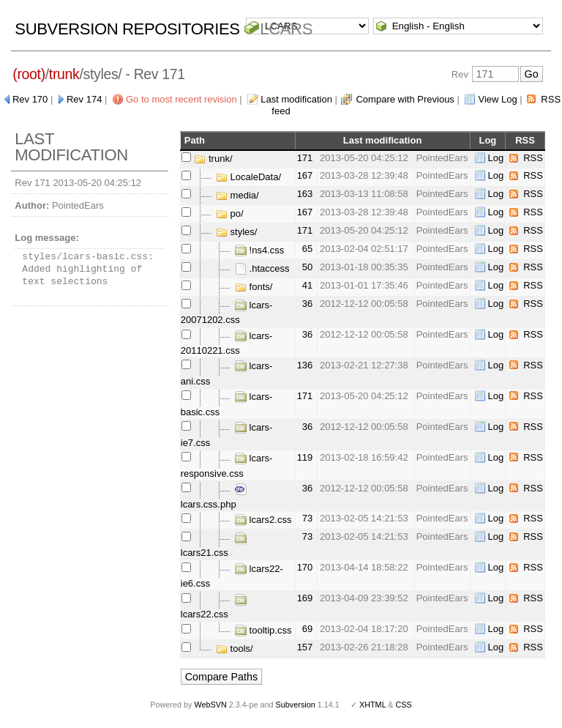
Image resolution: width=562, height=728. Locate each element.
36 (307, 304)
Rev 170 (30, 99)
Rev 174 (84, 99)
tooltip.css (263, 630)
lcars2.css (263, 520)
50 (307, 267)
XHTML (372, 705)
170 (305, 567)
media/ (237, 195)
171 (305, 158)
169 (305, 598)
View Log (497, 99)
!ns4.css (259, 250)
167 (305, 175)
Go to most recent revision (181, 99)
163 (305, 194)
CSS (404, 705)
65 (307, 249)
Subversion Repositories (127, 29)
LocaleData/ (248, 177)
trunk (64, 74)
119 (305, 457)
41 (307, 285)
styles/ (236, 232)
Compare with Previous (405, 99)
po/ (230, 213)
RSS (533, 158)
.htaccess (262, 268)
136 (305, 365)
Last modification (296, 99)
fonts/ (254, 287)
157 (305, 647)
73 (307, 518)
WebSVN (210, 705)
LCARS (286, 29)
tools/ (235, 649)
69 (307, 629)
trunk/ (213, 159)
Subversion (296, 705)
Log (496, 158)
